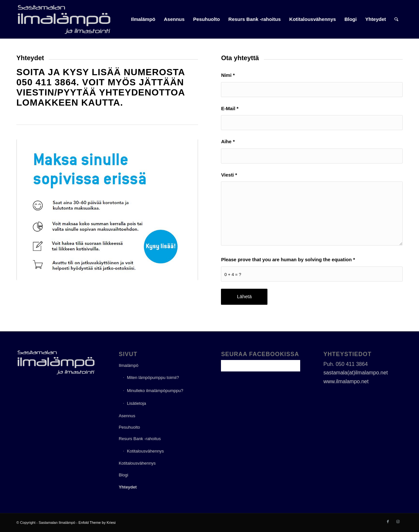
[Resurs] (107, 210)
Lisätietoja (137, 403)
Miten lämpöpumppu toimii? (153, 378)
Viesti (229, 175)
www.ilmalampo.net (346, 381)
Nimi (228, 75)
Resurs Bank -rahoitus (140, 439)
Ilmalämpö (129, 365)
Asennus (127, 416)
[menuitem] (143, 19)
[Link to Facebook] (388, 522)
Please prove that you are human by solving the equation (288, 260)
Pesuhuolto (129, 427)
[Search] (396, 19)
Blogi (124, 475)
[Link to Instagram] (398, 522)
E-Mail (230, 109)
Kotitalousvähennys (146, 451)
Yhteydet (128, 487)
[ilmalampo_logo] (64, 19)
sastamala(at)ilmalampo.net (356, 373)
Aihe (228, 142)
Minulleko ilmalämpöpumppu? (155, 391)
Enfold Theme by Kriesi (97, 523)
